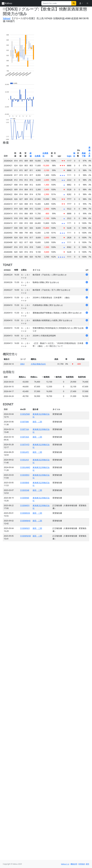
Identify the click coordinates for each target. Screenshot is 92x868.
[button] (81, 3)
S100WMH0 (25, 521)
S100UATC (25, 452)
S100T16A (25, 429)
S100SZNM (25, 414)
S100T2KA (25, 437)
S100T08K (25, 422)
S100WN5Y (25, 528)
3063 (22, 364)
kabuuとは (65, 864)
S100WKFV (25, 505)
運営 (88, 864)
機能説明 (74, 864)
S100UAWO (25, 467)
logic (69, 156)
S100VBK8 (25, 483)
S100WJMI (25, 498)
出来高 (38, 156)
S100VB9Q (25, 475)
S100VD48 (25, 490)
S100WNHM (26, 536)
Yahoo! (7, 18)
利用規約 (82, 864)
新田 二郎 (37, 422)
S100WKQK (25, 513)
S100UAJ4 (25, 460)
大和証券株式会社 (38, 364)
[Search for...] (56, 3)
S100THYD (25, 445)
